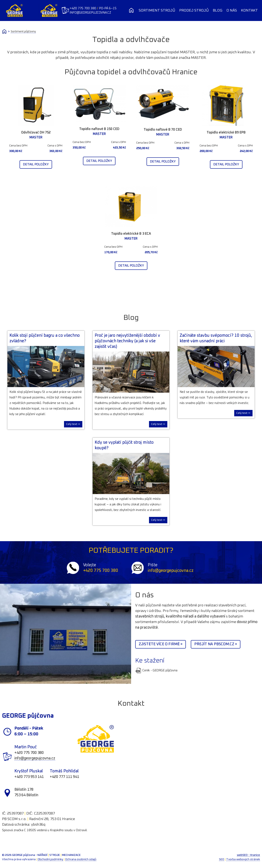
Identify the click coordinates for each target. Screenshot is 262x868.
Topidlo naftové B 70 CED (163, 130)
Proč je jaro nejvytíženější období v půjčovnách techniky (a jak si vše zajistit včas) (127, 341)
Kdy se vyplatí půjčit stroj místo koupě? (124, 445)
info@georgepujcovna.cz (91, 13)
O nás (232, 10)
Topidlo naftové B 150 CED (99, 129)
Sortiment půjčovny (23, 31)
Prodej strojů (194, 10)
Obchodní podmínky (50, 859)
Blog (218, 10)
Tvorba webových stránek (243, 859)
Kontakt (249, 10)
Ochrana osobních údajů (81, 859)
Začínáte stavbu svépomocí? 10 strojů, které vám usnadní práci (216, 338)
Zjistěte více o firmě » (161, 644)
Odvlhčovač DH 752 (36, 132)
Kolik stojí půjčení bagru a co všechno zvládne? (45, 338)
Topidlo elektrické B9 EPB (226, 132)
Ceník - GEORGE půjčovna (156, 670)
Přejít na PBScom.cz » (216, 644)
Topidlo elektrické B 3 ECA (131, 234)
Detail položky (36, 164)
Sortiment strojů (157, 10)
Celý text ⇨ (73, 424)
